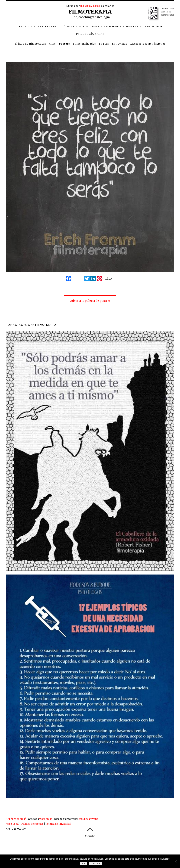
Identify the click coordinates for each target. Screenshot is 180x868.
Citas (52, 44)
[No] (176, 861)
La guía (104, 44)
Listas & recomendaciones (148, 44)
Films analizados (84, 44)
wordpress (46, 819)
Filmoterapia (90, 12)
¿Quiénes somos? (16, 819)
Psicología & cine (90, 34)
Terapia (23, 26)
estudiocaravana (88, 819)
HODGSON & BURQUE (90, 6)
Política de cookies (32, 824)
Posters (64, 44)
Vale (84, 864)
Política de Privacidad (58, 824)
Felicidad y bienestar (121, 26)
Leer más (95, 864)
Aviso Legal (12, 824)
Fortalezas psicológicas (54, 26)
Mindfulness (89, 26)
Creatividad (152, 26)
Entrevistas (120, 44)
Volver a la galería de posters (90, 301)
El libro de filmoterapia (30, 44)
